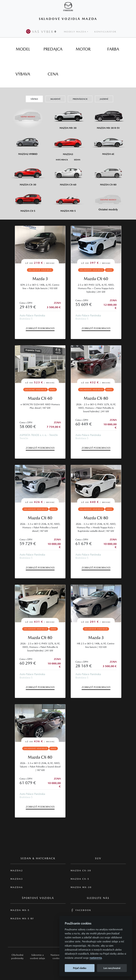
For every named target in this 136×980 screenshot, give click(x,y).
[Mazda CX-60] (68, 174)
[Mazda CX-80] (108, 174)
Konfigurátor (105, 32)
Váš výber (42, 31)
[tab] (23, 49)
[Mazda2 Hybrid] (28, 144)
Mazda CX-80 (96, 398)
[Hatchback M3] (62, 159)
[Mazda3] (68, 144)
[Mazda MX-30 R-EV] (108, 117)
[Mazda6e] (108, 144)
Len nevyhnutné (112, 968)
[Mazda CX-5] (28, 200)
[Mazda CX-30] (28, 174)
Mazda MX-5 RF (22, 919)
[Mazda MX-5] (68, 200)
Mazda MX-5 (20, 910)
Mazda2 (17, 871)
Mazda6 (17, 887)
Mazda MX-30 (81, 887)
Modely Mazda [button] (75, 32)
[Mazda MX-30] (68, 117)
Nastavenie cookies (57, 957)
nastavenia (96, 958)
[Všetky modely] (28, 115)
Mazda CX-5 (80, 879)
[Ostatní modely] (108, 200)
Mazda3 (17, 879)
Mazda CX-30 (81, 871)
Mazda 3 (40, 279)
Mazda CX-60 (96, 279)
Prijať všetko (80, 968)
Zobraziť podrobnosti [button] (40, 328)
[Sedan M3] (77, 159)
